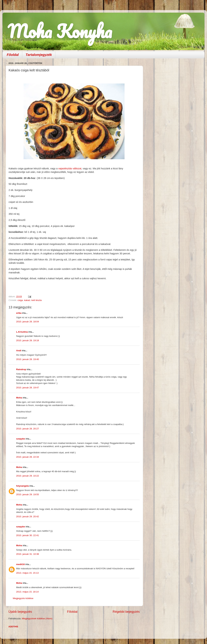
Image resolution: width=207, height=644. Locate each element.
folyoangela (22, 486)
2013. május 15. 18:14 (27, 592)
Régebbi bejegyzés (126, 612)
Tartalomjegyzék (39, 55)
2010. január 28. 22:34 (28, 457)
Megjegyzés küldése (23, 598)
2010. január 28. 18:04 (28, 322)
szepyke (21, 439)
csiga (20, 300)
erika (19, 313)
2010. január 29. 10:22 (28, 476)
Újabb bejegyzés (20, 612)
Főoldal (13, 55)
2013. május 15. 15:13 (27, 573)
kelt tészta (37, 300)
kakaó (27, 300)
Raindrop (21, 369)
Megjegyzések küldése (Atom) (37, 618)
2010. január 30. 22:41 (28, 535)
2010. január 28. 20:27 (28, 429)
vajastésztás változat (70, 168)
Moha (19, 398)
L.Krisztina (22, 332)
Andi (19, 351)
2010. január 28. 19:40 (28, 359)
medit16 (20, 564)
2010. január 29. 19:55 (28, 494)
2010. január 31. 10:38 (28, 554)
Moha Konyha (60, 31)
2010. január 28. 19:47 (28, 388)
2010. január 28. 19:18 (28, 340)
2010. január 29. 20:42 (28, 516)
